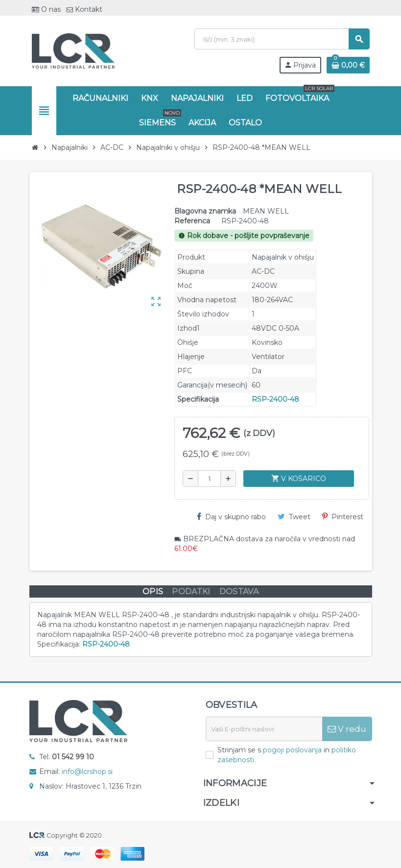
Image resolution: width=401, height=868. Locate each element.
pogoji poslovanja (292, 750)
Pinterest (343, 517)
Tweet (294, 517)
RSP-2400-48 (275, 399)
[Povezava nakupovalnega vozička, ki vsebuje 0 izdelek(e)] (348, 65)
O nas (46, 9)
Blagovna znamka (205, 211)
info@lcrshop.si (87, 772)
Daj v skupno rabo (231, 517)
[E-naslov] (264, 729)
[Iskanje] (282, 39)
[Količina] (209, 479)
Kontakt (84, 9)
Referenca (192, 221)
